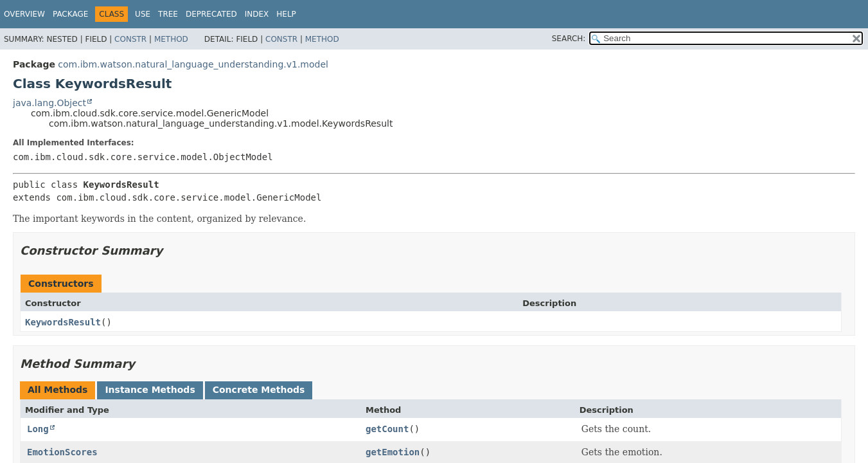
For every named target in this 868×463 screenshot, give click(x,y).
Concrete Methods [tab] (259, 390)
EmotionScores (62, 452)
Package (70, 14)
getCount (387, 429)
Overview (24, 14)
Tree (168, 14)
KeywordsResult (63, 322)
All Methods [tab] (58, 390)
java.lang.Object (49, 103)
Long (38, 429)
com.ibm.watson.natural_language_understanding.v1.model (193, 64)
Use (143, 14)
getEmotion (393, 452)
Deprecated (211, 14)
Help (286, 14)
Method (171, 39)
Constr (130, 39)
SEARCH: (569, 39)
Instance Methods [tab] (150, 390)
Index (257, 14)
